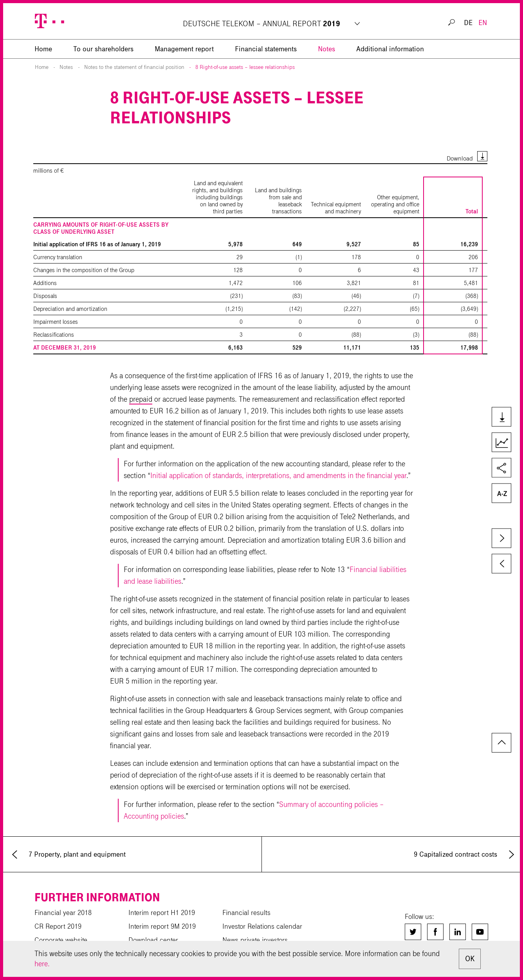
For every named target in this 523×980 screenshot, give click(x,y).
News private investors (255, 940)
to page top (501, 743)
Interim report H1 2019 (162, 913)
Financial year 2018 (63, 913)
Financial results (246, 913)
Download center (153, 940)
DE (468, 23)
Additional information (390, 49)
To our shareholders (103, 49)
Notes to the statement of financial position (134, 67)
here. (42, 964)
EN (483, 23)
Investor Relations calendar (262, 926)
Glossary (501, 494)
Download (460, 158)
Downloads (501, 417)
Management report (184, 49)
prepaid (141, 399)
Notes (326, 49)
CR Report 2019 (58, 926)
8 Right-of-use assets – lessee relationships (245, 67)
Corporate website (61, 940)
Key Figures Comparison (501, 443)
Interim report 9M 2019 (162, 926)
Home (42, 67)
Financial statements (266, 49)
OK (470, 959)
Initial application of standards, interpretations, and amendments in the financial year (278, 476)
